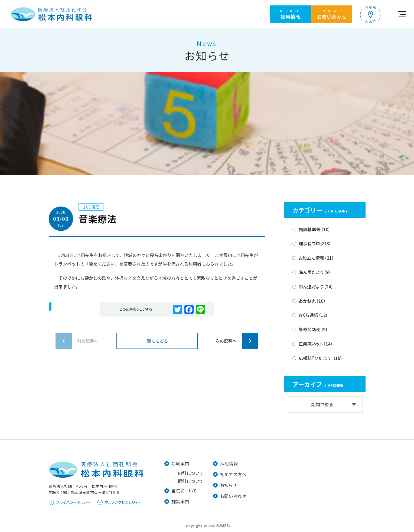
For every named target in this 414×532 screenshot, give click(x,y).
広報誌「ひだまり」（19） (321, 358)
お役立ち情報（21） (317, 258)
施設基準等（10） (315, 229)
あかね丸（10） (312, 301)
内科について (191, 473)
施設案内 (180, 501)
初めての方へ (233, 474)
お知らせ (229, 485)
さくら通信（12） (313, 315)
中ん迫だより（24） (316, 286)
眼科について (191, 481)
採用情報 (229, 463)
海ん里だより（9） (315, 272)
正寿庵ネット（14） (316, 344)
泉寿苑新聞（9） (313, 329)
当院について (184, 491)
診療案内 (180, 463)
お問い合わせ (233, 496)
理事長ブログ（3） (315, 243)
